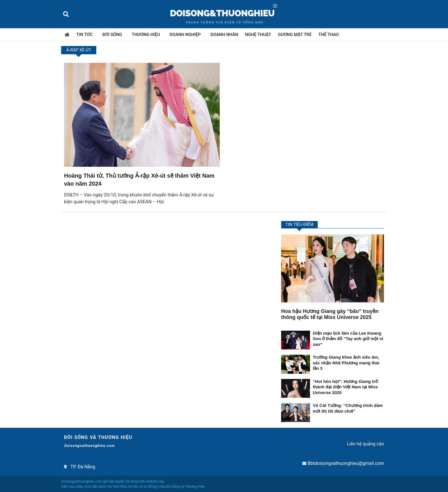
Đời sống (114, 35)
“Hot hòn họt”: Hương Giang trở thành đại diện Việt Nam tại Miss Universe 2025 (345, 387)
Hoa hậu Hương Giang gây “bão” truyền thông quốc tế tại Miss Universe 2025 (330, 314)
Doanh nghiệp (187, 35)
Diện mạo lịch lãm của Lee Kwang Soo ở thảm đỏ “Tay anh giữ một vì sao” (348, 339)
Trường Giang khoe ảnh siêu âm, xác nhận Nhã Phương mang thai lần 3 (346, 363)
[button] (66, 14)
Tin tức (86, 35)
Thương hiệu (147, 35)
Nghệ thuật (258, 35)
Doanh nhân (224, 35)
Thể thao (329, 35)
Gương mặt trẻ (295, 35)
